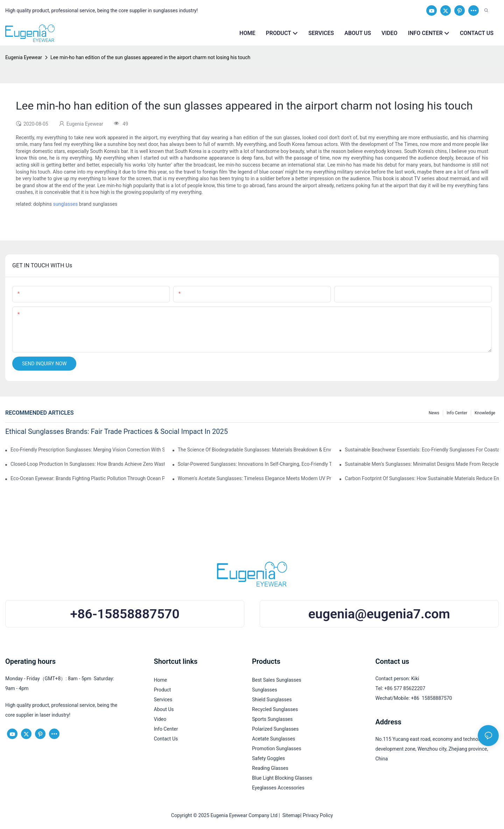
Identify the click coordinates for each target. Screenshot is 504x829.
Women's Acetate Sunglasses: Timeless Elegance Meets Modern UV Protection (255, 478)
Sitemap (290, 815)
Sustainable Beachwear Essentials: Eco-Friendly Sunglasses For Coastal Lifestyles (422, 450)
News (434, 413)
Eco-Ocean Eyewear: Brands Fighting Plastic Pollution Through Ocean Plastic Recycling (87, 478)
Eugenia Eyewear (24, 57)
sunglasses (66, 204)
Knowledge (485, 413)
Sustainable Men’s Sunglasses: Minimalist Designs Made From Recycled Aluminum (422, 464)
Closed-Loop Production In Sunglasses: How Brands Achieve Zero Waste (87, 464)
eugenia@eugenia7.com (379, 614)
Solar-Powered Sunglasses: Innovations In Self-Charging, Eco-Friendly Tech (255, 464)
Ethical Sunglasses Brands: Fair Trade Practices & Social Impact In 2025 (117, 431)
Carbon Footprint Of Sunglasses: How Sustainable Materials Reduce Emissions (422, 478)
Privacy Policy (318, 815)
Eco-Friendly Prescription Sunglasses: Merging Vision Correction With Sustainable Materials (87, 450)
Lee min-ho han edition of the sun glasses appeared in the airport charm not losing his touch (150, 57)
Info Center (457, 413)
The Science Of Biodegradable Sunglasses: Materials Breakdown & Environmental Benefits (255, 450)
